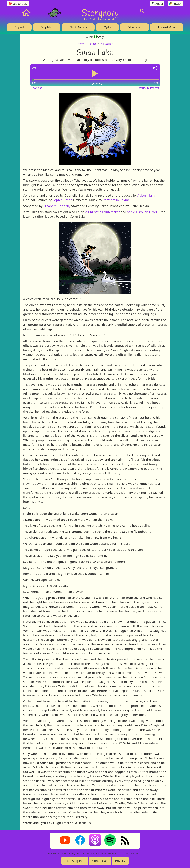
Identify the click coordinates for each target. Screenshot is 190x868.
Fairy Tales (47, 27)
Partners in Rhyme (116, 200)
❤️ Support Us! (18, 4)
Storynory (100, 13)
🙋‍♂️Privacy (175, 4)
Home (81, 44)
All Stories (107, 44)
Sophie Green (62, 200)
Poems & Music (167, 27)
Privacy (120, 861)
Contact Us (100, 861)
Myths (107, 27)
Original (19, 27)
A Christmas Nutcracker (102, 212)
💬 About (157, 4)
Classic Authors (78, 27)
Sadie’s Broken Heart (142, 212)
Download (37, 88)
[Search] (142, 11)
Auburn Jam (146, 195)
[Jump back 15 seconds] (34, 68)
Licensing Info (75, 861)
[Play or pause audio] (95, 74)
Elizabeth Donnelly (57, 206)
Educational (134, 27)
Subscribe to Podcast (147, 88)
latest (93, 44)
